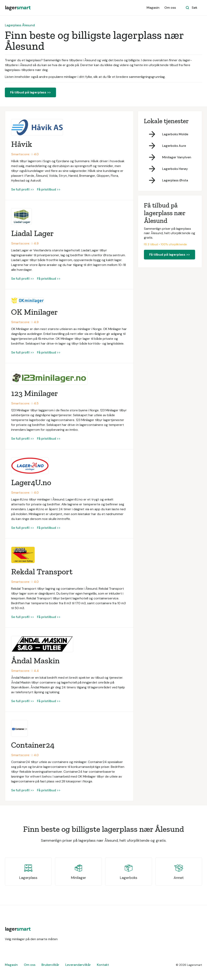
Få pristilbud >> (49, 189)
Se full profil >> (23, 189)
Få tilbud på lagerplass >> (30, 92)
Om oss (170, 8)
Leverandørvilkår (78, 965)
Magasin (153, 8)
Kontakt (103, 965)
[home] (18, 8)
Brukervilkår (50, 965)
